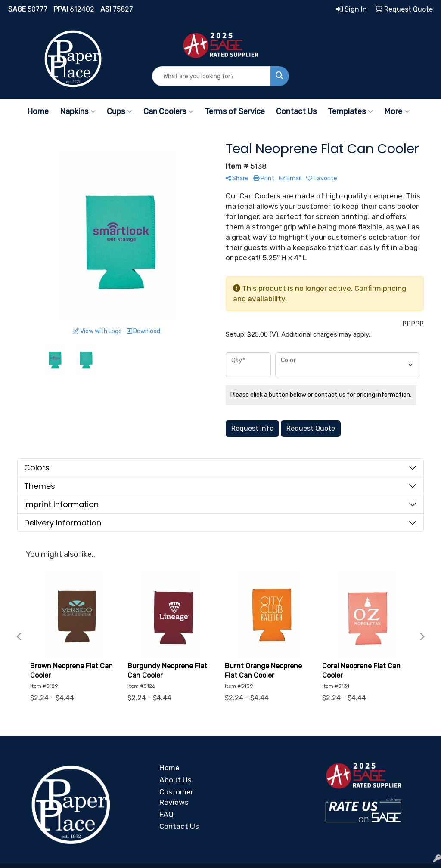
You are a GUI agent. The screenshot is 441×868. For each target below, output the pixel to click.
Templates (350, 111)
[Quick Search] (211, 76)
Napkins (78, 111)
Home (38, 111)
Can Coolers (168, 111)
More (397, 111)
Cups (120, 111)
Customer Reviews (176, 797)
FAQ (166, 814)
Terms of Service (235, 111)
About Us (175, 780)
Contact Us (296, 111)
